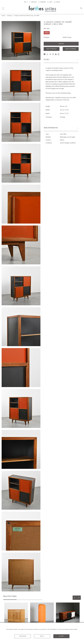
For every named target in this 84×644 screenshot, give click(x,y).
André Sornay (67, 37)
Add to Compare (71, 49)
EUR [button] (25, 2)
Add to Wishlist (52, 49)
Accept (61, 636)
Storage (9, 16)
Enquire (61, 44)
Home (3, 16)
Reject (42, 636)
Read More (23, 636)
